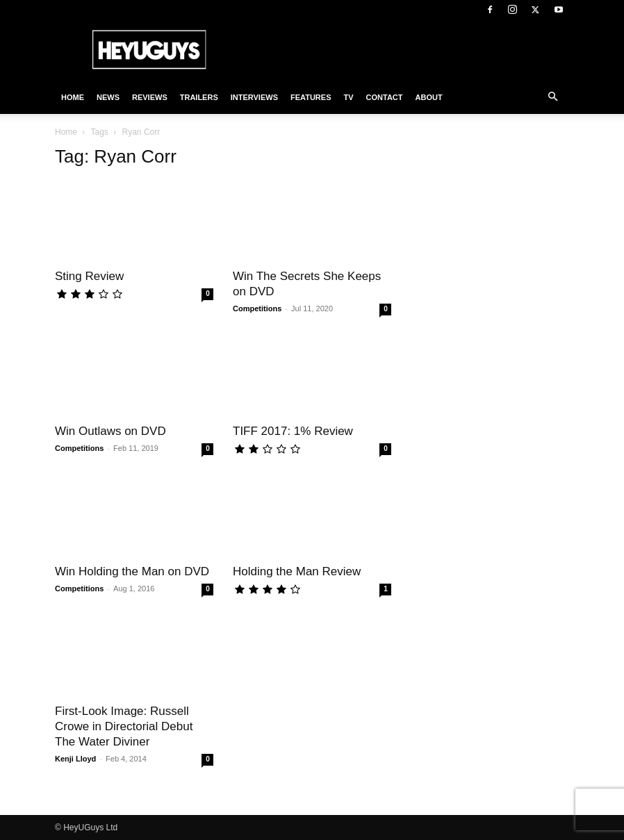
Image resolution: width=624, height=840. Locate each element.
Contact (385, 97)
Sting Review (89, 276)
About (429, 97)
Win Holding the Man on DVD (132, 571)
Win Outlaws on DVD (110, 431)
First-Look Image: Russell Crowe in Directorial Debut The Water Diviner (124, 726)
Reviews (150, 97)
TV (348, 97)
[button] (552, 97)
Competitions (257, 308)
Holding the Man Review (297, 571)
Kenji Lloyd (75, 759)
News (108, 97)
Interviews (254, 97)
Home (73, 97)
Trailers (199, 97)
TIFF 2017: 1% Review (293, 431)
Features (311, 97)
